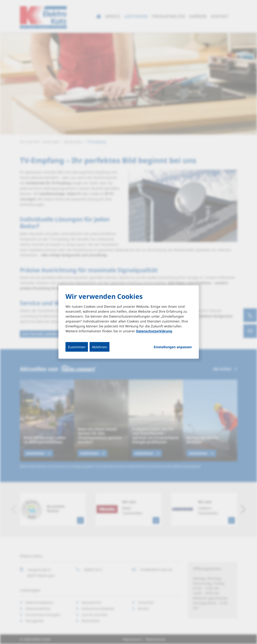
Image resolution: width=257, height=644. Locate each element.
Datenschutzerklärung (154, 331)
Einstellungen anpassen (173, 347)
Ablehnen (100, 347)
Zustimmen (77, 347)
